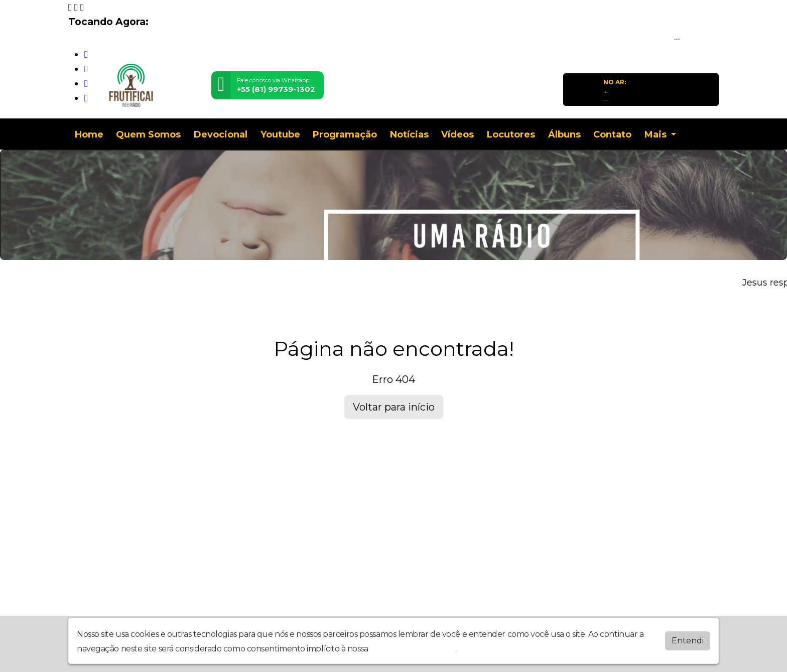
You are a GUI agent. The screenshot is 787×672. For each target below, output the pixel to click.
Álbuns (564, 135)
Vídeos (457, 135)
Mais (657, 135)
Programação (345, 135)
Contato (612, 135)
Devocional (221, 135)
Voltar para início (394, 407)
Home (89, 135)
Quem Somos (148, 135)
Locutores (511, 135)
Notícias (409, 135)
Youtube (280, 135)
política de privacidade (413, 649)
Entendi (688, 641)
